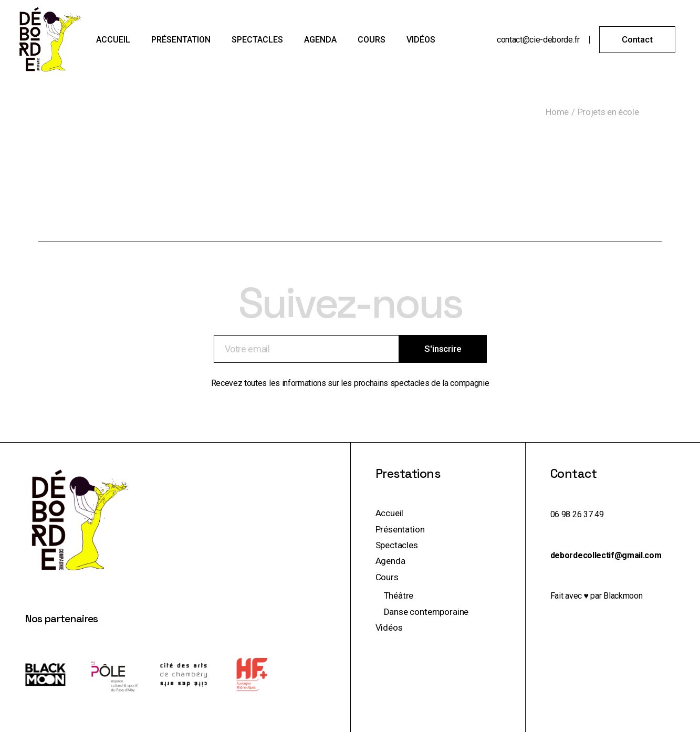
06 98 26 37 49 (577, 514)
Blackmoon (623, 596)
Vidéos (389, 628)
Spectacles (397, 545)
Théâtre (399, 595)
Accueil (390, 513)
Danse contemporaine (426, 612)
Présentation (400, 529)
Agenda (390, 561)
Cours (387, 577)
